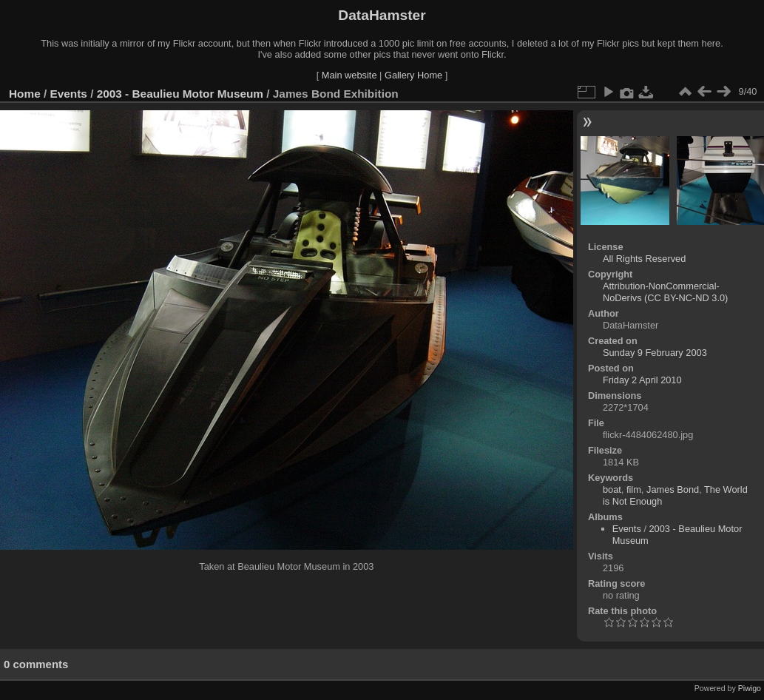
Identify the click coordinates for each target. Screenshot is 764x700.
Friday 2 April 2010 (642, 380)
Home (25, 94)
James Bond (673, 489)
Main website (349, 75)
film (634, 489)
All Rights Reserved (644, 259)
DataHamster (382, 15)
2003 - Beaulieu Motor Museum (180, 94)
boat (612, 489)
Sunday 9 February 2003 (655, 353)
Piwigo (750, 688)
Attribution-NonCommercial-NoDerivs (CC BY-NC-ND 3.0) (665, 292)
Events (69, 94)
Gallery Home (413, 75)
